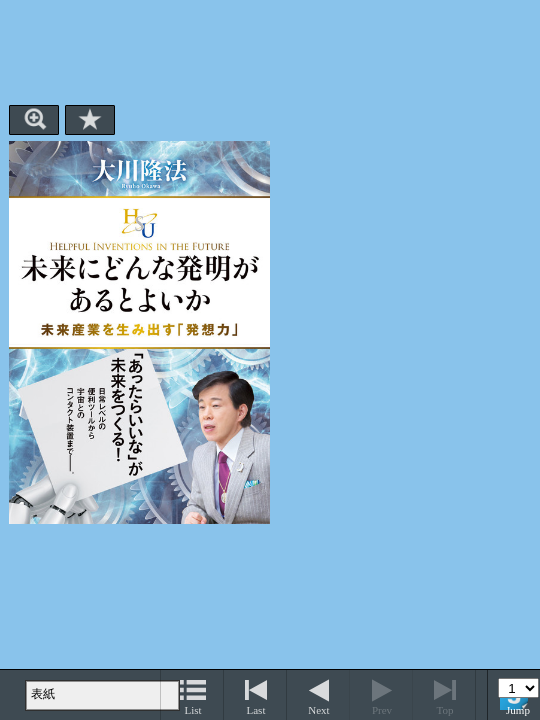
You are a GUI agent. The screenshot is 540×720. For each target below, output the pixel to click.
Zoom (34, 120)
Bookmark (90, 120)
